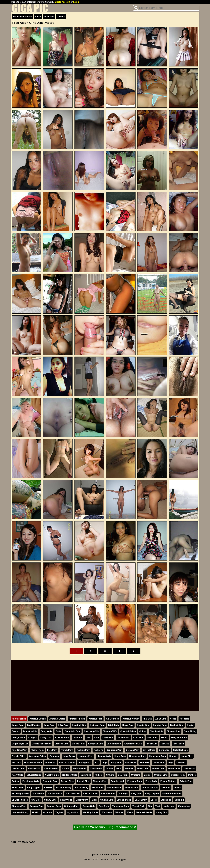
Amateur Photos (77, 719)
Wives (130, 812)
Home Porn (120, 756)
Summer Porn (54, 806)
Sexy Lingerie (152, 794)
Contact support (118, 859)
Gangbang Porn (114, 750)
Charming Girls (92, 731)
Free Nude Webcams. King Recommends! (105, 827)
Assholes (184, 719)
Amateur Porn (96, 719)
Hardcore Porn (86, 756)
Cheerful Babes (128, 731)
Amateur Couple (38, 719)
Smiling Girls (107, 800)
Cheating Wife (110, 731)
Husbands (51, 762)
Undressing (184, 806)
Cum (88, 737)
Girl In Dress (149, 750)
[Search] (166, 8)
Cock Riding (190, 731)
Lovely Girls (34, 769)
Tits (150, 806)
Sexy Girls (136, 794)
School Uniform (150, 787)
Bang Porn (49, 725)
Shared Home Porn (172, 794)
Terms (87, 859)
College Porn (18, 737)
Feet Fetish (178, 744)
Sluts (94, 800)
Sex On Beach (73, 794)
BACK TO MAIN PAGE (23, 842)
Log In (76, 2)
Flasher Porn (37, 750)
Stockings (166, 800)
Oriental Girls (161, 775)
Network (61, 16)
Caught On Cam (72, 731)
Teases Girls (89, 806)
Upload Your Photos (101, 854)
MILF (119, 769)
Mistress (129, 769)
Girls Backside (180, 750)
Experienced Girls (133, 744)
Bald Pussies (34, 725)
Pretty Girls (151, 781)
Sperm (154, 800)
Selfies (177, 787)
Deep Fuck (152, 737)
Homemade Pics (137, 756)
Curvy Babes (123, 737)
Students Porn (19, 806)
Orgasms (136, 775)
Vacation (47, 812)
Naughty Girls (52, 775)
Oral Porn (123, 775)
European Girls (96, 744)
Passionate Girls (31, 781)
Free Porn (52, 750)
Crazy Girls (46, 737)
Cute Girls (138, 737)
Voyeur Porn (73, 812)
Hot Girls (16, 762)
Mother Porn (158, 769)
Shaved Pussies (20, 800)
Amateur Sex (112, 719)
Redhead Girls (114, 787)
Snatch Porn (141, 800)
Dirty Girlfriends (179, 737)
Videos (38, 16)
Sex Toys (123, 794)
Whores (119, 812)
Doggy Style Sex (20, 744)
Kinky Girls (131, 762)
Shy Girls (36, 800)
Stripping (179, 800)
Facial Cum (151, 744)
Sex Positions (108, 794)
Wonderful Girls (144, 812)
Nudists (99, 775)
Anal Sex (147, 719)
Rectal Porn (98, 787)
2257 (95, 859)
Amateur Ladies (57, 719)
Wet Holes (107, 812)
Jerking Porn (85, 762)
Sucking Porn (36, 806)
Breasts (16, 731)
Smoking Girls (124, 800)
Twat (158, 806)
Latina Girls (158, 762)
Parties (15, 781)
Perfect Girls (67, 781)
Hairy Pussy (69, 756)
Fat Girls (165, 744)
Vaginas (59, 812)
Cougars (33, 737)
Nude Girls (86, 775)
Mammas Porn (51, 769)
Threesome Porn (121, 806)
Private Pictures (168, 781)
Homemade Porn (157, 756)
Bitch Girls (113, 725)
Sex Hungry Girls (20, 794)
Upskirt (36, 812)
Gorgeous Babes (37, 756)
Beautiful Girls (79, 725)
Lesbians (181, 762)
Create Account (62, 2)
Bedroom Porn (97, 725)
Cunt (97, 737)
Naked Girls (189, 769)
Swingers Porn (72, 806)
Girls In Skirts (19, 756)
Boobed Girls (177, 725)
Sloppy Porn (82, 800)
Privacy (105, 859)
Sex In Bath (38, 794)
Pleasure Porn (100, 781)
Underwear (169, 806)
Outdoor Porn (178, 775)
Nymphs (110, 775)
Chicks (143, 731)
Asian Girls (161, 719)
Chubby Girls (156, 731)
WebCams (49, 16)
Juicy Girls (116, 762)
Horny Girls (187, 756)
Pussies (48, 787)
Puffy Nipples (34, 787)
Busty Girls (46, 731)
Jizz (97, 762)
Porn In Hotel (117, 781)
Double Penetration (41, 744)
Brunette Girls (30, 731)
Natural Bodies (34, 775)
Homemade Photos (23, 16)
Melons (109, 769)
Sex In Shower (55, 794)
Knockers (144, 762)
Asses (173, 719)
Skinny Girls (50, 800)
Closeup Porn (173, 731)
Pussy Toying (81, 787)
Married (65, 769)
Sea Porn (166, 787)
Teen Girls (104, 806)
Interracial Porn (67, 762)
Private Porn (186, 781)
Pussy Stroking (63, 787)
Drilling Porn (78, 744)
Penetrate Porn (50, 781)
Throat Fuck (138, 806)
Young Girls (162, 812)
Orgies (147, 775)
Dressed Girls (62, 744)
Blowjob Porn (160, 725)
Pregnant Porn (135, 781)
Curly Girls (108, 737)
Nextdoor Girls (70, 775)
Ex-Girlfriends (114, 744)
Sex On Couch (90, 794)
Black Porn (128, 725)
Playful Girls (83, 781)
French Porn (67, 750)
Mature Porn (96, 769)
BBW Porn (63, 725)
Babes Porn (18, 725)
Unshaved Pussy (20, 812)
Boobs (190, 725)
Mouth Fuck (174, 769)
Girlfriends (164, 750)
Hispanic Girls (104, 756)
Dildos (164, 737)
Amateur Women (131, 719)
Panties (192, 775)
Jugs (105, 762)
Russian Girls (132, 787)
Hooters (173, 756)
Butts (58, 731)
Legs (170, 762)
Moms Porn (143, 769)
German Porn (132, 750)
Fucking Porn (83, 750)
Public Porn (18, 787)
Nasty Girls (17, 775)
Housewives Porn (33, 762)
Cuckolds (78, 737)
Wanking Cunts (90, 812)
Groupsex (54, 756)
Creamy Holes (62, 737)
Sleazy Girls (66, 800)
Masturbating (79, 769)
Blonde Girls (143, 725)
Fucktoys (98, 750)
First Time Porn (20, 750)
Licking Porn (18, 769)
